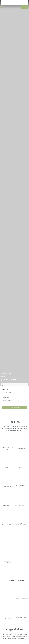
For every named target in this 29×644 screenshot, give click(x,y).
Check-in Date (5, 390)
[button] (2, 7)
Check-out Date (6, 398)
